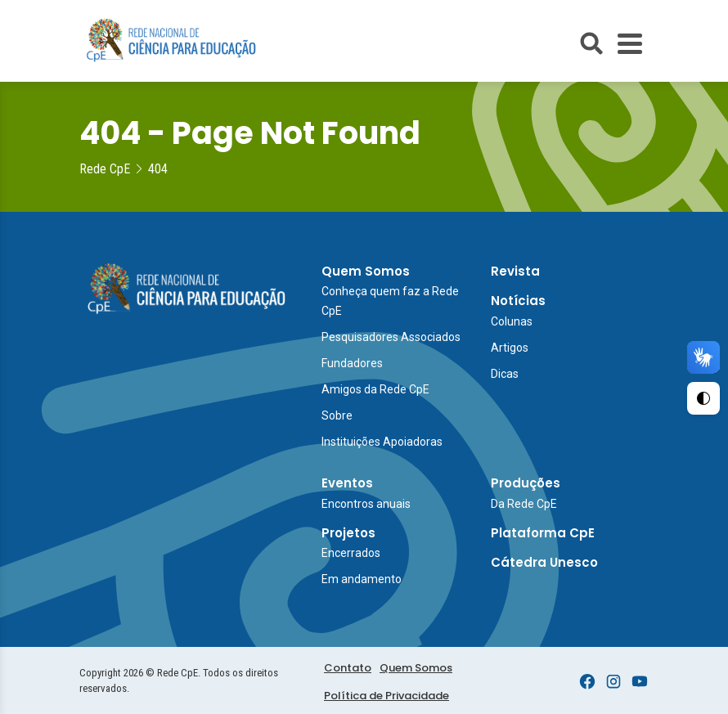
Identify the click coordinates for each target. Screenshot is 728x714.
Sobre (337, 415)
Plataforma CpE (543, 533)
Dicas (505, 374)
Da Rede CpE (524, 504)
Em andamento (362, 579)
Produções (526, 483)
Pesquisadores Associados (391, 337)
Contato (348, 668)
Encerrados (351, 553)
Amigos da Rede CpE (375, 389)
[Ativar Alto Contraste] (703, 398)
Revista (515, 271)
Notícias (518, 301)
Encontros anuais (366, 504)
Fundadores (352, 363)
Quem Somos (366, 271)
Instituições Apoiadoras (382, 442)
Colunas (512, 321)
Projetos (348, 533)
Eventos (347, 483)
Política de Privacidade (386, 696)
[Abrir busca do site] (591, 43)
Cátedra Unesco (544, 562)
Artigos (510, 348)
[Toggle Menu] (630, 44)
